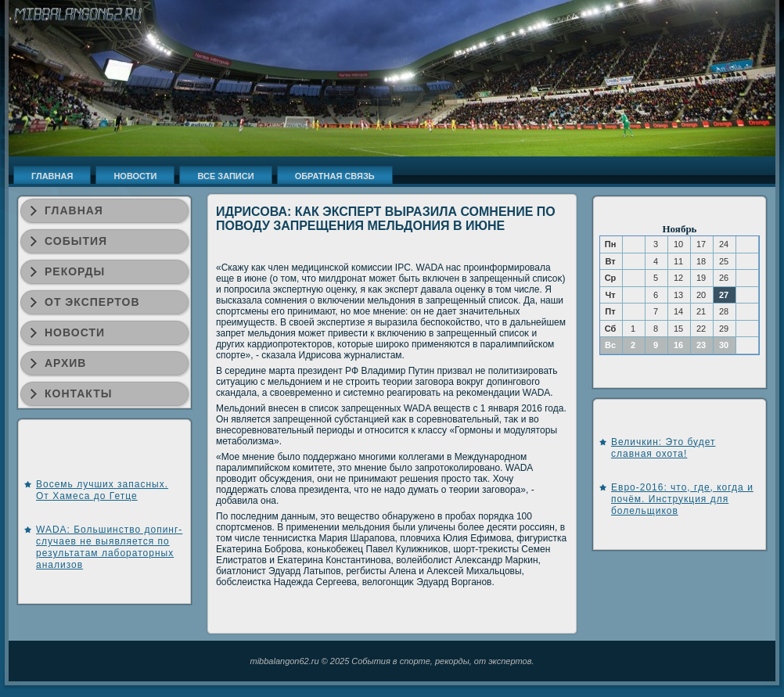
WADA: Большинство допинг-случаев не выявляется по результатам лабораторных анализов (109, 547)
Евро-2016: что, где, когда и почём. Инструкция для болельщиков (682, 499)
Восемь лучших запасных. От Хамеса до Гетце (102, 490)
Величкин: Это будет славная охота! (663, 448)
